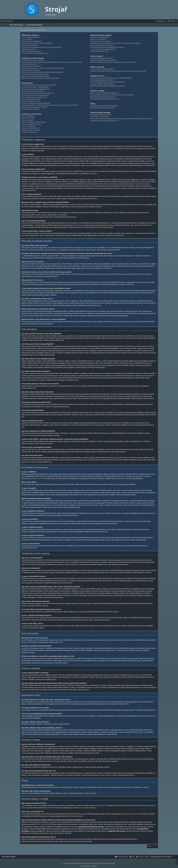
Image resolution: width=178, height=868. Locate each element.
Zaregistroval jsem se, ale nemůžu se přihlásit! (37, 43)
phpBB (128, 284)
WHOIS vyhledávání (42, 824)
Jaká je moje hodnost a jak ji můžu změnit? (36, 76)
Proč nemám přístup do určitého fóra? (34, 97)
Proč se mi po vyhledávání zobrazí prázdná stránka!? (108, 82)
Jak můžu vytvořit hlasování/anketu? (33, 91)
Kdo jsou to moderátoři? (98, 39)
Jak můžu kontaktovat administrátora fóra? (105, 121)
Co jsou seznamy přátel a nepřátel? (102, 69)
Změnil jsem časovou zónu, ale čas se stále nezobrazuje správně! (43, 68)
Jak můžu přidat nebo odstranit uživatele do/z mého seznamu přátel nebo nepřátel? (118, 71)
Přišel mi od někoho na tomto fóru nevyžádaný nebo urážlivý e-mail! (113, 62)
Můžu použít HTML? (28, 118)
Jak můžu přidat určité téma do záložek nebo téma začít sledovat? (112, 95)
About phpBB (84, 808)
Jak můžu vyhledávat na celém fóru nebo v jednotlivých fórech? (111, 78)
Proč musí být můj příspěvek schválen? (34, 107)
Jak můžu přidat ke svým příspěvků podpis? (36, 89)
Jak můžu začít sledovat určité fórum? (103, 97)
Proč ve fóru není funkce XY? (100, 117)
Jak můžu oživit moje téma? (31, 109)
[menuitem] (172, 21)
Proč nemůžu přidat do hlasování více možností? (38, 93)
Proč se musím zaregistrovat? (31, 37)
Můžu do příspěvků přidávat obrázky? (34, 122)
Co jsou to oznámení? (29, 126)
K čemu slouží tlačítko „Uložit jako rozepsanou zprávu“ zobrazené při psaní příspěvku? (50, 105)
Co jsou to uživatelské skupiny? (101, 41)
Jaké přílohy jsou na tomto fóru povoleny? (104, 106)
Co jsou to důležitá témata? (31, 128)
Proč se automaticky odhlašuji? (32, 51)
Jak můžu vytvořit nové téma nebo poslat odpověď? (39, 85)
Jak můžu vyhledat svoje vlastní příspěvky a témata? (108, 86)
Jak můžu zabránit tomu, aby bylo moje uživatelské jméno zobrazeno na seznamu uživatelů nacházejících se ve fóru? (52, 63)
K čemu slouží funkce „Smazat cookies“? (35, 53)
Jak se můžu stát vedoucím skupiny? (102, 45)
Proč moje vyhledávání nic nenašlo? (102, 80)
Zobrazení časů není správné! (31, 66)
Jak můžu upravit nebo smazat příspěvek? (35, 87)
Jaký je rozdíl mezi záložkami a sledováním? (105, 93)
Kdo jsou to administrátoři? (99, 37)
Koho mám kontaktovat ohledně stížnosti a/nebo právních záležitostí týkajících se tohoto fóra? (122, 119)
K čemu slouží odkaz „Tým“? (100, 51)
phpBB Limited (100, 805)
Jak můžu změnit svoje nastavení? (33, 60)
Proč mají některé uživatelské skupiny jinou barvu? (107, 47)
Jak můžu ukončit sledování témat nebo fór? (105, 99)
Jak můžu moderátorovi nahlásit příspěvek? (36, 103)
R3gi (114, 863)
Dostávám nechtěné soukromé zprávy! (103, 60)
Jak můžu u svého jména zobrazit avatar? (35, 74)
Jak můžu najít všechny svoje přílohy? (103, 108)
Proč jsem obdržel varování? (31, 101)
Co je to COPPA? (27, 39)
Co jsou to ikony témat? (29, 132)
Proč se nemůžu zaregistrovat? (32, 41)
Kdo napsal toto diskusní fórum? (101, 115)
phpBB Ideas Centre (132, 814)
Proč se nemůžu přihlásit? (30, 45)
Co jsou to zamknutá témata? (31, 130)
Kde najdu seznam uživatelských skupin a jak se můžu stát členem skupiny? (115, 43)
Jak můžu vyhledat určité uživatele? (102, 84)
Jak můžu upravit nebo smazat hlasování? (35, 95)
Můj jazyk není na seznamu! (31, 70)
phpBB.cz (94, 866)
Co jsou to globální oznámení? (31, 124)
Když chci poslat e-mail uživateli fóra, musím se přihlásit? (40, 78)
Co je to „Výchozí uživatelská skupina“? (103, 49)
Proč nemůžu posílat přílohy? (31, 99)
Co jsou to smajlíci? (28, 120)
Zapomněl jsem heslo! (29, 49)
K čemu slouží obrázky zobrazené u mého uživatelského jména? (43, 72)
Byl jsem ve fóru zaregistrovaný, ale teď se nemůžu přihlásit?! (42, 47)
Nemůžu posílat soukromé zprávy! (102, 58)
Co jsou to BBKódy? (28, 116)
